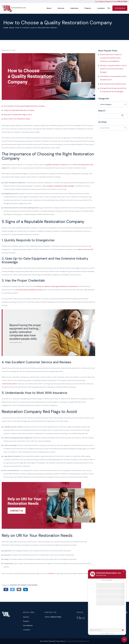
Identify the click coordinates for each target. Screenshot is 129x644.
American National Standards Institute (29, 290)
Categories (104, 98)
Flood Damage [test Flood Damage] (32, 585)
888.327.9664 (122, 2)
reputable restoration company (56, 165)
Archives (102, 122)
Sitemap (52, 641)
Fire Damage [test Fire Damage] (22, 585)
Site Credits (44, 641)
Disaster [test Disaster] (13, 585)
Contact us (52, 573)
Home (6, 28)
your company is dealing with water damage (58, 186)
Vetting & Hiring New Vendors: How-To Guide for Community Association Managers (113, 69)
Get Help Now (120, 8)
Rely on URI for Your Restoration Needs (17, 119)
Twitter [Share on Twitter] (12, 589)
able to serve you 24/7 (86, 249)
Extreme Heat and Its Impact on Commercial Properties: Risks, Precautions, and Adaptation (111, 58)
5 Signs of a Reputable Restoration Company (19, 110)
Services (26, 617)
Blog (12, 28)
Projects (26, 621)
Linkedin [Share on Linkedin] (26, 589)
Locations (27, 630)
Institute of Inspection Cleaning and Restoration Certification (57, 286)
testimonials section (10, 384)
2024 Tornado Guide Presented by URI (113, 84)
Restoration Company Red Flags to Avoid (18, 115)
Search (102, 111)
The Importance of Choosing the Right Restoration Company (24, 106)
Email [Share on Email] (19, 589)
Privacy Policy (60, 641)
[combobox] (113, 104)
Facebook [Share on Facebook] (6, 589)
